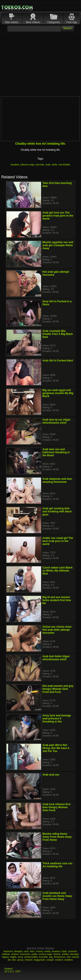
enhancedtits (31, 957)
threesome (60, 957)
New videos (12, 22)
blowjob (18, 951)
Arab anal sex (51, 775)
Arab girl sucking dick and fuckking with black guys (57, 511)
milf (68, 957)
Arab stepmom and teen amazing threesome (57, 480)
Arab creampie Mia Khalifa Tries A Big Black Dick (58, 334)
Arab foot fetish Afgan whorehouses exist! (56, 658)
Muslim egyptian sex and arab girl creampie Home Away (58, 245)
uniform (15, 954)
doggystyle (39, 960)
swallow (68, 960)
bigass (6, 957)
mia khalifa (64, 165)
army (20, 957)
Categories (54, 22)
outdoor (59, 960)
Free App (72, 22)
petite (34, 954)
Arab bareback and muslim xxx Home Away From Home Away (57, 896)
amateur (56, 951)
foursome (25, 954)
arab (48, 165)
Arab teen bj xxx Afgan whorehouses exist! (57, 421)
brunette (43, 957)
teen (32, 951)
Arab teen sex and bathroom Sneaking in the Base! (56, 452)
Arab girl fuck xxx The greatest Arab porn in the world (58, 216)
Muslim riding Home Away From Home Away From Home (57, 837)
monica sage (45, 954)
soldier (65, 954)
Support (9, 969)
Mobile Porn (17, 7)
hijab (64, 951)
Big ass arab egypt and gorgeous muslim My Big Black (58, 393)
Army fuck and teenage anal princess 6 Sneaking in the (57, 719)
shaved (28, 960)
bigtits (13, 957)
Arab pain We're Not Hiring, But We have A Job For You (56, 748)
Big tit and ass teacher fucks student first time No (57, 600)
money (39, 951)
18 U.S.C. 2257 (12, 971)
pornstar (40, 165)
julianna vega (27, 165)
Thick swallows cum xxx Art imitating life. (58, 865)
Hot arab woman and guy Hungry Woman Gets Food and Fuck (58, 689)
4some (57, 954)
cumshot (72, 951)
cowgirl (50, 960)
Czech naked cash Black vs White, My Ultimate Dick (58, 571)
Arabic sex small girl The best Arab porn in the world (58, 541)
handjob (15, 165)
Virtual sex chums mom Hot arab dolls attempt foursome (57, 630)
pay (51, 957)
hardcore (8, 951)
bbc (14, 960)
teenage (74, 954)
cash (26, 951)
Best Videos (33, 22)
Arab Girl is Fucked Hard (58, 361)
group (20, 960)
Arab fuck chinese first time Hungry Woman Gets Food (56, 807)
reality (47, 951)
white (54, 165)
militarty (6, 954)
